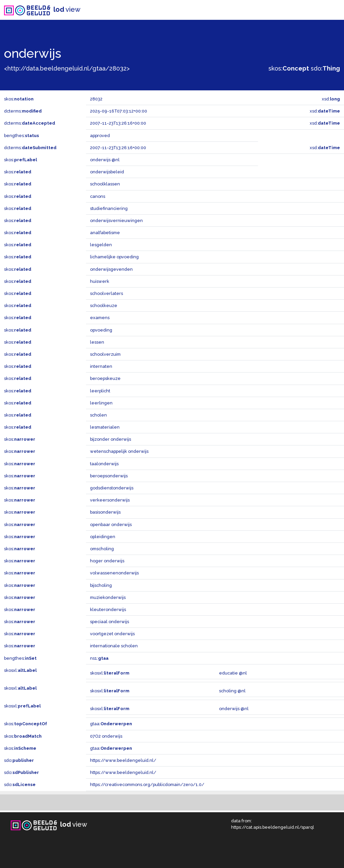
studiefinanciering (109, 208)
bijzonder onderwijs (111, 439)
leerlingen (101, 403)
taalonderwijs (104, 464)
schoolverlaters (106, 293)
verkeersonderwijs (110, 500)
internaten (101, 366)
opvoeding (101, 330)
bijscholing (101, 585)
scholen (98, 415)
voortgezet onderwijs (112, 634)
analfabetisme (105, 233)
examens (100, 318)
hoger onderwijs (107, 561)
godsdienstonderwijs (112, 488)
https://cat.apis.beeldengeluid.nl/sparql (273, 827)
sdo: (325, 68)
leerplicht (100, 391)
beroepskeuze (105, 378)
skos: (289, 68)
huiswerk (100, 281)
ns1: (99, 658)
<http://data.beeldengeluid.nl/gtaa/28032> (67, 68)
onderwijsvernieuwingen (116, 221)
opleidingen (103, 537)
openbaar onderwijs (111, 525)
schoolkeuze (104, 306)
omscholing (102, 549)
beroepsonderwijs (109, 476)
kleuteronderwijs (108, 610)
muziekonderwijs (108, 597)
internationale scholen (114, 646)
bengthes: (21, 136)
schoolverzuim (105, 354)
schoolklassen (105, 184)
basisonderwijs (105, 512)
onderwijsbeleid (107, 172)
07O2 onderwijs (106, 736)
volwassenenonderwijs (114, 573)
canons (98, 196)
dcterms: (23, 111)
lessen (97, 342)
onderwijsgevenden (111, 269)
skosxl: (20, 670)
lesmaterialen (105, 427)
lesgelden (101, 245)
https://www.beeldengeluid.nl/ (123, 760)
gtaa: (111, 724)
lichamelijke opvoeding (114, 257)
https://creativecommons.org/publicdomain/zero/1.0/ (147, 785)
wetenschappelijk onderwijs (119, 451)
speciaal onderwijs (110, 622)
